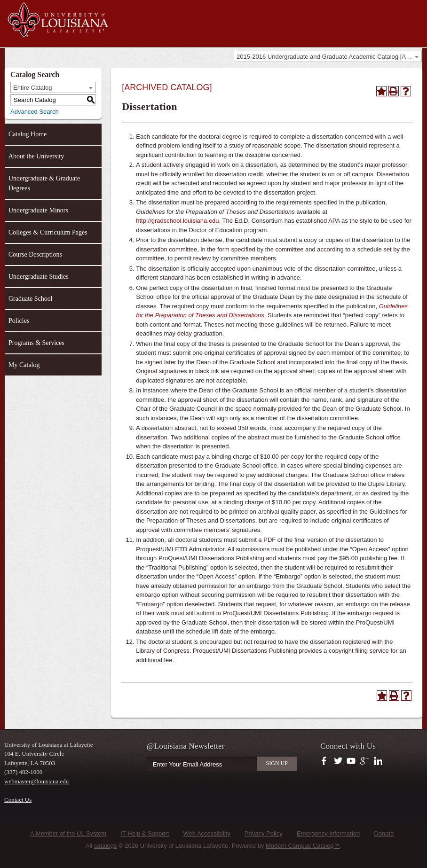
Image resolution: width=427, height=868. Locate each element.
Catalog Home (28, 134)
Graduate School (31, 299)
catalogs (105, 846)
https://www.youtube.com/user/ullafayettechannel (351, 761)
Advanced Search (35, 112)
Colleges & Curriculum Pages (48, 232)
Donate (384, 833)
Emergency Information (328, 833)
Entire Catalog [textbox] (32, 88)
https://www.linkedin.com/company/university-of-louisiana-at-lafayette (377, 761)
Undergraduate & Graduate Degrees (44, 183)
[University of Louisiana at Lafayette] (57, 33)
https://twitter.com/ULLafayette (339, 761)
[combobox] (328, 56)
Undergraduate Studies (39, 277)
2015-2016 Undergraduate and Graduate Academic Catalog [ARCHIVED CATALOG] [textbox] (329, 57)
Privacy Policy (264, 833)
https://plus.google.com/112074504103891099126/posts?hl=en (365, 761)
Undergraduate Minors (38, 210)
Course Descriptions (35, 254)
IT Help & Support (145, 833)
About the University (36, 156)
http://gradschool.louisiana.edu (177, 221)
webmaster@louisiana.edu (36, 781)
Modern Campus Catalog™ (303, 846)
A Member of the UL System (68, 833)
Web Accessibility (207, 833)
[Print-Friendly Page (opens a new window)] (394, 91)
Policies (19, 321)
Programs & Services (36, 343)
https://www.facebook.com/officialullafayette (326, 761)
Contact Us (18, 800)
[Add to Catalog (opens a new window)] (381, 91)
